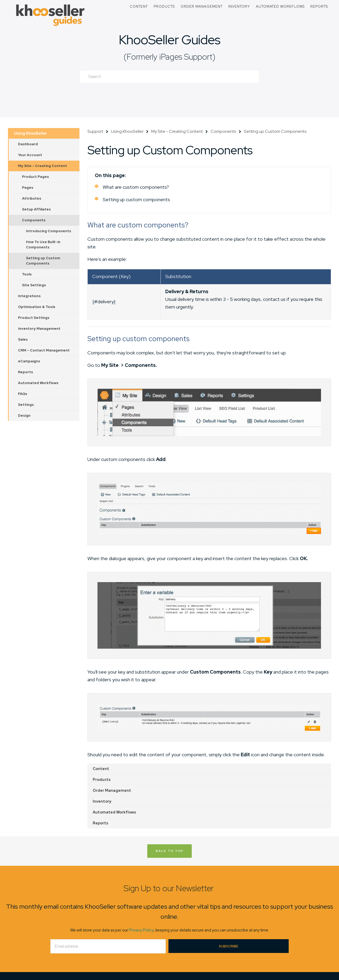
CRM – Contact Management (44, 350)
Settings (26, 405)
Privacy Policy (141, 930)
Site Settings (34, 285)
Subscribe (229, 946)
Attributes (32, 198)
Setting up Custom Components (43, 261)
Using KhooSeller (30, 133)
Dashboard (28, 144)
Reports (319, 6)
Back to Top (169, 851)
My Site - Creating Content (43, 166)
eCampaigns (29, 361)
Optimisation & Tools (37, 307)
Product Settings (34, 318)
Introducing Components (49, 231)
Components (34, 220)
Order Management (202, 6)
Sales (23, 339)
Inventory (239, 6)
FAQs (23, 394)
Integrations (29, 296)
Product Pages (35, 177)
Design (24, 416)
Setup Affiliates (36, 209)
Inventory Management (39, 329)
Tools (27, 274)
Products (164, 6)
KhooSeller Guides (169, 40)
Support (95, 131)
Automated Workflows (280, 6)
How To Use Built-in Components (43, 245)
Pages (28, 188)
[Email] (108, 946)
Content (139, 6)
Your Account (30, 155)
